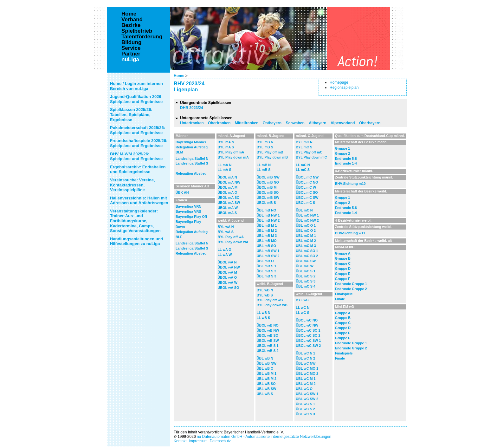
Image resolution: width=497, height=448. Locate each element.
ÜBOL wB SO (268, 335)
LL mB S (264, 170)
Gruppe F (343, 279)
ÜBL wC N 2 (305, 358)
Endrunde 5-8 (346, 159)
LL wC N (303, 308)
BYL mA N (226, 142)
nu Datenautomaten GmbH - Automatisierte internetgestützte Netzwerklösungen (264, 437)
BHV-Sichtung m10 (350, 184)
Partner (131, 54)
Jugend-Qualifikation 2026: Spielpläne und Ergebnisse (136, 99)
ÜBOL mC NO (307, 182)
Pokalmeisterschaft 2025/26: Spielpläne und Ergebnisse (138, 130)
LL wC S (302, 313)
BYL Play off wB (270, 300)
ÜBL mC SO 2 (307, 256)
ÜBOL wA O (227, 277)
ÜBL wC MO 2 (307, 373)
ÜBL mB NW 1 (268, 215)
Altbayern (317, 123)
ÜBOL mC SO (307, 192)
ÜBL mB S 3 (267, 276)
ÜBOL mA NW (229, 182)
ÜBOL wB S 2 (268, 351)
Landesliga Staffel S (192, 163)
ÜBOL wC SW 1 (308, 341)
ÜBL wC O (304, 389)
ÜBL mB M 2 (267, 230)
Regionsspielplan (344, 88)
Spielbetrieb (137, 31)
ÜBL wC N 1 (305, 353)
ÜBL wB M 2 (267, 379)
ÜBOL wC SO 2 (308, 335)
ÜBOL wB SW (268, 341)
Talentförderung (142, 37)
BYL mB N (265, 142)
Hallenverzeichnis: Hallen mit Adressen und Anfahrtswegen (139, 201)
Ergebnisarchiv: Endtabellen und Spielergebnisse (138, 169)
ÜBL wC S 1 (305, 404)
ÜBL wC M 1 (306, 379)
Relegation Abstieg (191, 173)
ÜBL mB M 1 (267, 225)
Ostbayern (272, 123)
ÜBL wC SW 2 (307, 399)
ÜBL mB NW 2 (268, 220)
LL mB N (264, 165)
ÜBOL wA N (227, 262)
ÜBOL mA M (228, 187)
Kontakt (180, 441)
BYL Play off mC (309, 152)
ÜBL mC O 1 (306, 225)
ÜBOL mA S (227, 213)
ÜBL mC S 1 (306, 271)
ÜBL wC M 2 (306, 384)
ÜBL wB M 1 (267, 373)
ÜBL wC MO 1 (307, 368)
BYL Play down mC (311, 157)
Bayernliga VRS (188, 211)
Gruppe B (343, 258)
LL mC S (303, 170)
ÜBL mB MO (267, 241)
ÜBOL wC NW (307, 325)
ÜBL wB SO (266, 384)
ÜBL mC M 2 (306, 241)
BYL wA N (226, 227)
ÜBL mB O (265, 261)
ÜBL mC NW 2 (307, 220)
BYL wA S (226, 232)
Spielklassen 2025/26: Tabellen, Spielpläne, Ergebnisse (131, 114)
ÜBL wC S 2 (305, 409)
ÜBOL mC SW (307, 198)
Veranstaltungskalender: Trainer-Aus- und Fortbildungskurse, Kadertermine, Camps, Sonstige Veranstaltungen (135, 221)
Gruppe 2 (342, 153)
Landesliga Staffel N (192, 159)
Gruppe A (343, 253)
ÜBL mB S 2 (267, 271)
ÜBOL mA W (228, 208)
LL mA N (225, 165)
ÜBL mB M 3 (267, 236)
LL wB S (263, 318)
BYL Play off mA (231, 152)
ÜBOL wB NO (268, 325)
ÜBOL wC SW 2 (308, 346)
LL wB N (264, 313)
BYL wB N (265, 290)
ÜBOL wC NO (307, 320)
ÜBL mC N (304, 210)
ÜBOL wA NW (229, 267)
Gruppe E (343, 274)
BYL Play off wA (231, 237)
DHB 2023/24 (192, 108)
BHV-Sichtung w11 (350, 233)
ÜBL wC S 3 (305, 414)
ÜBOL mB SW (268, 198)
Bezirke (131, 25)
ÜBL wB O (265, 368)
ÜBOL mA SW (229, 203)
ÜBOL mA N (227, 177)
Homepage (339, 82)
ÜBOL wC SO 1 (308, 330)
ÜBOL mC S (305, 203)
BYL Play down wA (233, 242)
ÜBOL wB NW (268, 330)
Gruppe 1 (342, 148)
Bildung (131, 42)
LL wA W (225, 255)
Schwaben (295, 123)
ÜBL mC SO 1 (307, 251)
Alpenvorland (343, 123)
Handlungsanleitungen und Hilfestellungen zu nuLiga (137, 241)
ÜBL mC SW (306, 261)
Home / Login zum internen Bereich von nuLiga (136, 86)
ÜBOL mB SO (268, 192)
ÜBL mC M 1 (306, 236)
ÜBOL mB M (267, 187)
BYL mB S (265, 147)
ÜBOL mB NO (268, 182)
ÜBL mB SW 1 (268, 251)
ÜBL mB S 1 (267, 266)
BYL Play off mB (270, 152)
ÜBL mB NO (267, 210)
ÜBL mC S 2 (306, 276)
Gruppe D (343, 269)
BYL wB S (265, 295)
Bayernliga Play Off (191, 217)
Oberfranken (219, 123)
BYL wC (302, 300)
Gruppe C (343, 263)
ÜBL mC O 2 (306, 230)
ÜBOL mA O (228, 192)
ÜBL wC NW (306, 363)
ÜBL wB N (265, 358)
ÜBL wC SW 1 (307, 394)
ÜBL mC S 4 (306, 286)
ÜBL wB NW (267, 363)
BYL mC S (304, 147)
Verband (132, 20)
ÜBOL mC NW (307, 177)
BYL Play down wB (272, 305)
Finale (340, 299)
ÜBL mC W (305, 266)
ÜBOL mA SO (229, 198)
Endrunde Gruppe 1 (351, 284)
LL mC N (303, 165)
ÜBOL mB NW (268, 177)
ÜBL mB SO (266, 246)
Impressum (198, 441)
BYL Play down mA (233, 157)
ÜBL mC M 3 (306, 246)
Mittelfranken (247, 123)
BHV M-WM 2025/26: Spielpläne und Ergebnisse (136, 156)
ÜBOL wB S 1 (268, 346)
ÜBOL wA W (228, 282)
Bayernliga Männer (191, 142)
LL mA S (225, 170)
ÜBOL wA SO (229, 288)
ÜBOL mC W (306, 187)
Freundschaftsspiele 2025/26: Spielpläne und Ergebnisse (139, 143)
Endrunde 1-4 (346, 163)
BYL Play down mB (272, 157)
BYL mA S (226, 147)
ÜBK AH (182, 192)
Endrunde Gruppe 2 (351, 289)
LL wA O (225, 250)
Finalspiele (344, 294)
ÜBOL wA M (227, 272)
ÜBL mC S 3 (306, 281)
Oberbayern (370, 123)
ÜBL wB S (265, 394)
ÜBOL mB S (266, 203)
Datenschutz (220, 441)
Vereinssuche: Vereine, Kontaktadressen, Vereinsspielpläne (132, 185)
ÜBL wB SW (267, 389)
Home (179, 76)
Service (131, 48)
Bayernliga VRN (188, 206)
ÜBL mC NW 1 (307, 215)
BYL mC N (304, 142)
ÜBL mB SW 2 (268, 256)
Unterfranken (192, 123)
